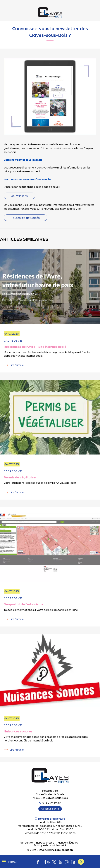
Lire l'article (17, 365)
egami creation (63, 850)
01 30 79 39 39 (50, 803)
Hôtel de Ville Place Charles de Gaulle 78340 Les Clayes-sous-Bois (50, 794)
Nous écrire (52, 809)
